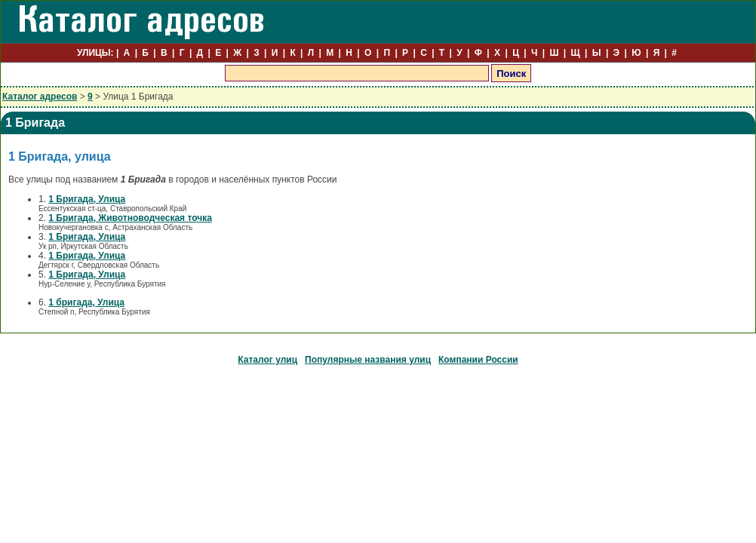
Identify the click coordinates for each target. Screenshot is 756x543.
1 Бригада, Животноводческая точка (130, 218)
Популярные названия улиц (368, 360)
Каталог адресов (40, 97)
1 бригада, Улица (86, 302)
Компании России (478, 360)
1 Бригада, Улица (87, 199)
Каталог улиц (267, 360)
